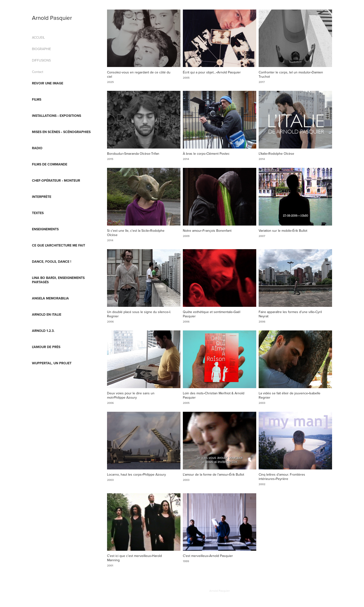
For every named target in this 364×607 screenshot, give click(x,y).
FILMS (37, 99)
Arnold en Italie (47, 314)
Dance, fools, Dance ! (52, 262)
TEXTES (38, 213)
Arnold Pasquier (52, 18)
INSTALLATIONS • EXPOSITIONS (56, 116)
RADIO (37, 148)
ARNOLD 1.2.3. (43, 331)
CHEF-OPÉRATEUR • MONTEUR (56, 180)
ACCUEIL (38, 37)
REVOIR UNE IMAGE (48, 83)
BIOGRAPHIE (41, 49)
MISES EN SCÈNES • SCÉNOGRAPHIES (61, 132)
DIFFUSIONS (41, 60)
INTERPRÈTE (42, 197)
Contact (38, 72)
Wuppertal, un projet (52, 363)
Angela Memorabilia (50, 298)
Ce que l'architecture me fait (59, 245)
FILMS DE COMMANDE (50, 164)
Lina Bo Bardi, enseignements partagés (58, 280)
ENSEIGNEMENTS (45, 229)
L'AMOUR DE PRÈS (46, 347)
